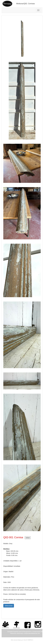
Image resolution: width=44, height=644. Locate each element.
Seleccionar (9, 606)
